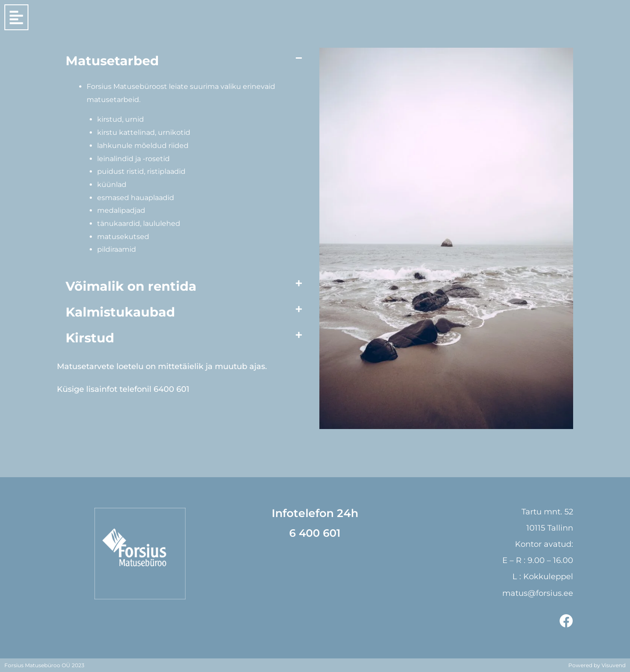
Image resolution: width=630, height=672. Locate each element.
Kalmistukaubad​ (120, 312)
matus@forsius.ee (538, 593)
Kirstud (90, 338)
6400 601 (171, 389)
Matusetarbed (112, 61)
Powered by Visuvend (597, 665)
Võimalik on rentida (131, 286)
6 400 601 (315, 533)
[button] (184, 61)
